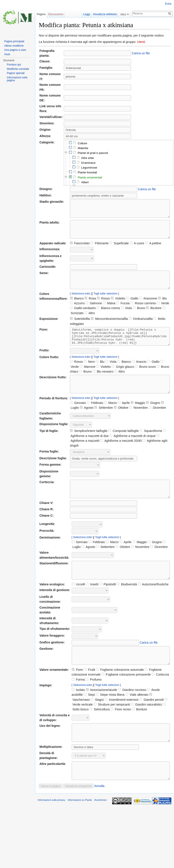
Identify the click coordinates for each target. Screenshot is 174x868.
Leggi (85, 14)
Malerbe (83, 148)
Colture (83, 143)
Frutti (89, 696)
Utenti (141, 42)
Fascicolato (80, 250)
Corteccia (160, 701)
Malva (109, 313)
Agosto (87, 424)
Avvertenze (101, 833)
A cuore (137, 250)
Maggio (138, 419)
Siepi (89, 721)
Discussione (56, 14)
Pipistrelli (108, 607)
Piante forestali (87, 172)
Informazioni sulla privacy (51, 833)
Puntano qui (14, 65)
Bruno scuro (145, 380)
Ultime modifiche (14, 46)
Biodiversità (127, 607)
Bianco (77, 308)
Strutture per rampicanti (112, 731)
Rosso (103, 308)
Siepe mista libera (110, 721)
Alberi (85, 182)
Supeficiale (119, 250)
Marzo (110, 419)
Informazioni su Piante (80, 833)
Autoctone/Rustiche (153, 607)
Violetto (118, 308)
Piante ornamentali (90, 177)
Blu (162, 308)
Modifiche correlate (18, 69)
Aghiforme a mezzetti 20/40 (121, 457)
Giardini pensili (151, 726)
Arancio (139, 375)
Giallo (132, 308)
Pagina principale (14, 41)
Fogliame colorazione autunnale (120, 696)
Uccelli (78, 607)
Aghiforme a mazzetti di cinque (132, 452)
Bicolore (154, 318)
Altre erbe (88, 158)
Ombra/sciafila (141, 329)
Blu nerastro (103, 385)
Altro (90, 323)
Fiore (77, 696)
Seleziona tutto (81, 303)
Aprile (124, 419)
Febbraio (95, 419)
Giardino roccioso (132, 716)
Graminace (88, 163)
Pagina (41, 14)
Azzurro (77, 313)
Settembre (103, 424)
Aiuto (7, 54)
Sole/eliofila (80, 329)
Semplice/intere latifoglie (89, 447)
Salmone (94, 313)
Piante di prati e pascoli (93, 153)
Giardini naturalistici (146, 731)
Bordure (139, 736)
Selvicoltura (99, 736)
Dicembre (157, 424)
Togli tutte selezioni (105, 303)
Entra (168, 4)
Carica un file (141, 53)
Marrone (87, 380)
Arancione (148, 308)
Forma (78, 706)
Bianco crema (108, 318)
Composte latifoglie (123, 447)
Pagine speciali (16, 73)
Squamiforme (151, 447)
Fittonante (99, 250)
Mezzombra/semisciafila (109, 329)
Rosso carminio (143, 313)
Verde (163, 313)
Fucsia (123, 313)
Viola (126, 318)
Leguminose (89, 168)
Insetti (92, 607)
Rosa (90, 308)
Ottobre (121, 424)
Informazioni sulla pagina (17, 79)
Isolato (78, 716)
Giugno (153, 419)
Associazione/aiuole (102, 716)
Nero (89, 375)
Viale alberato (137, 721)
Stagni (97, 726)
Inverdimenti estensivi (122, 726)
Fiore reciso (121, 736)
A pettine (153, 250)
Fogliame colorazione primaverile (126, 701)
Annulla (99, 819)
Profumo (94, 706)
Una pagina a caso (15, 50)
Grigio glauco (123, 380)
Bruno (139, 318)
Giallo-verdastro (83, 318)
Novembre (138, 424)
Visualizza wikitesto (105, 14)
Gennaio (78, 419)
